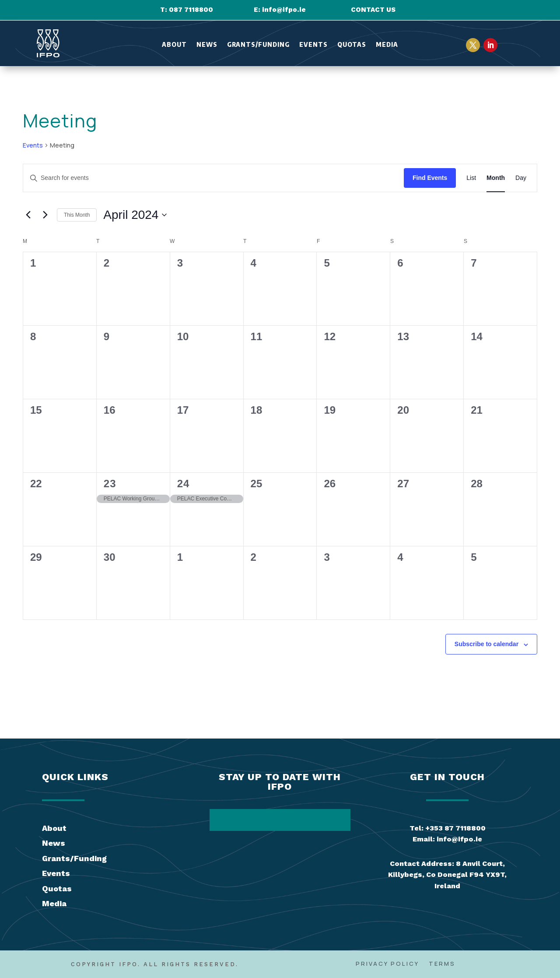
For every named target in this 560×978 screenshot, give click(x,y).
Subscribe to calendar (486, 644)
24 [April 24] (184, 484)
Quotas (352, 45)
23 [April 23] (110, 484)
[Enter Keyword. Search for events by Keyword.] (213, 178)
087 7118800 (191, 10)
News (207, 45)
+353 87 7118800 (455, 828)
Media (387, 45)
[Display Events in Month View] (496, 178)
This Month (77, 215)
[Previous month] (28, 215)
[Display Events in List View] (471, 178)
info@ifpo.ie (284, 10)
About (174, 45)
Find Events (430, 178)
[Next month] (45, 215)
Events (313, 45)
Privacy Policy (387, 964)
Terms (442, 964)
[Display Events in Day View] (521, 178)
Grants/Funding (258, 45)
